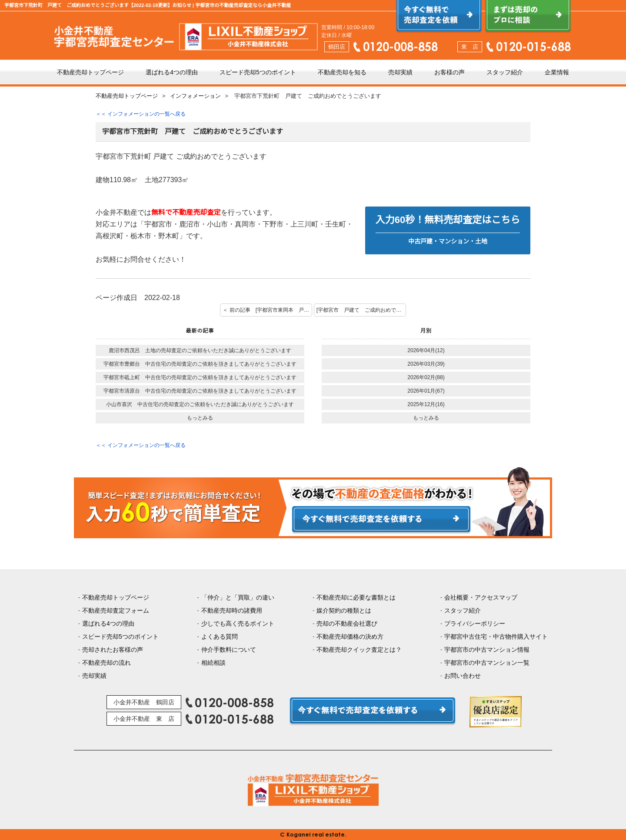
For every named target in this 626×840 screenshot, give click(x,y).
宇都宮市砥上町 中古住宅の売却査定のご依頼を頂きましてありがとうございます (200, 377)
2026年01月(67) (426, 391)
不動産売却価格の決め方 (350, 637)
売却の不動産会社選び (347, 623)
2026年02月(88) (426, 377)
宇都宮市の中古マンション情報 (487, 650)
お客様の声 (450, 72)
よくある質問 (220, 637)
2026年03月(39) (426, 364)
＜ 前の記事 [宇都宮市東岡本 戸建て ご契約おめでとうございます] (267, 310)
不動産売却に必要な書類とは (356, 597)
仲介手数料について (229, 650)
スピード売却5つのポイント (258, 72)
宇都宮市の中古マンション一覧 (487, 663)
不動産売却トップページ (90, 72)
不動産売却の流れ (107, 663)
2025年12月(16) (426, 404)
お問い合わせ (463, 676)
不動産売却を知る (342, 72)
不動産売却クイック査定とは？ (359, 650)
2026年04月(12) (426, 350)
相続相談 (213, 663)
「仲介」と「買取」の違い (238, 597)
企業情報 (557, 72)
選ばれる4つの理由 (172, 72)
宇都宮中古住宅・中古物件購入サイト (496, 637)
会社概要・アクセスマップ (481, 597)
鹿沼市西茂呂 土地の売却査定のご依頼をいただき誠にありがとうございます (200, 350)
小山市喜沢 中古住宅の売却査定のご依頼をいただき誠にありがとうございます (200, 404)
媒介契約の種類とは (344, 610)
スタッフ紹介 (505, 72)
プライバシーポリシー (475, 623)
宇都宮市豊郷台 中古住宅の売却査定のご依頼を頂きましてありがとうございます (200, 364)
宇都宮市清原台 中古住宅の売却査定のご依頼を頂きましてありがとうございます (200, 391)
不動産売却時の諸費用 (232, 610)
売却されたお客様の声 (113, 650)
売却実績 (400, 72)
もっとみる (200, 418)
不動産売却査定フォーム (116, 610)
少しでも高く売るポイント (238, 623)
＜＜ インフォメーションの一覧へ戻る (141, 114)
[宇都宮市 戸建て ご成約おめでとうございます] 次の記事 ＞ (361, 310)
